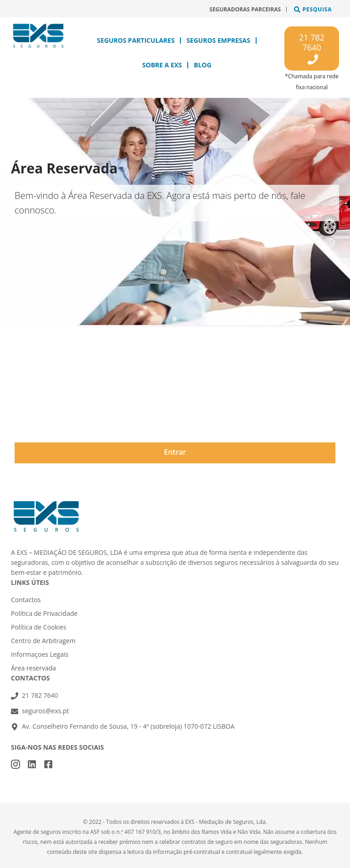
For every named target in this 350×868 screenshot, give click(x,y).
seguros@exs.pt (45, 711)
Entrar (175, 452)
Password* (33, 411)
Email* (26, 375)
